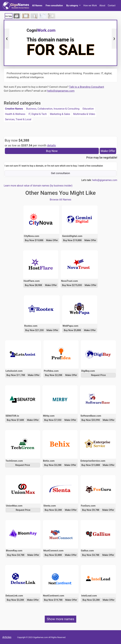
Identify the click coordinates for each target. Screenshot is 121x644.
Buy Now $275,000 (72, 285)
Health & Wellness (15, 114)
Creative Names (14, 109)
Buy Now (52, 151)
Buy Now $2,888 (53, 555)
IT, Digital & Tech (37, 114)
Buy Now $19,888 (34, 240)
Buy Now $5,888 (72, 330)
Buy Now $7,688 (15, 420)
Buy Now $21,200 (34, 330)
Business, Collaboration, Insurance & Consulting (53, 109)
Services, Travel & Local (18, 119)
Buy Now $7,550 (53, 420)
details (52, 146)
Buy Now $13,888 (91, 465)
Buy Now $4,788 (16, 555)
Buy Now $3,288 (53, 465)
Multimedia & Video (84, 114)
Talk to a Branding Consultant (86, 87)
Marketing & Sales (60, 114)
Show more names (60, 619)
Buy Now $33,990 (91, 420)
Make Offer (108, 151)
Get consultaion (61, 173)
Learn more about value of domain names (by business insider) (38, 186)
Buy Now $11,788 (16, 375)
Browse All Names (61, 199)
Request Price (98, 375)
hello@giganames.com (61, 91)
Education (88, 109)
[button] (73, 5)
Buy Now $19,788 (53, 600)
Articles (7, 637)
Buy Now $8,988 (33, 285)
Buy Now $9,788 (91, 510)
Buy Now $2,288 (54, 375)
